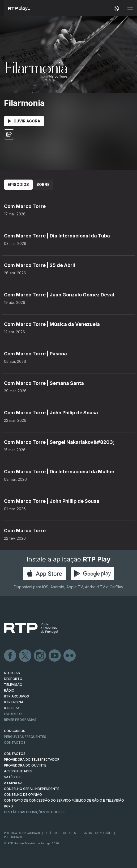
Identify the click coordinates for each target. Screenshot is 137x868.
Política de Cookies (60, 833)
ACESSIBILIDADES (18, 771)
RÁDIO (9, 690)
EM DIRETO (13, 714)
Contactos (15, 743)
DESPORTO (13, 679)
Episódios (18, 184)
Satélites (13, 777)
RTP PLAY (12, 708)
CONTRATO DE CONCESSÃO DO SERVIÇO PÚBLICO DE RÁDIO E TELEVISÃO (64, 800)
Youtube (55, 656)
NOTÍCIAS (12, 673)
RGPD (8, 806)
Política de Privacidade (22, 833)
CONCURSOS (15, 731)
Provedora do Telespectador (32, 759)
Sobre (43, 184)
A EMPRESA (13, 783)
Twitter (25, 656)
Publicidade (13, 837)
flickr (70, 656)
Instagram (40, 656)
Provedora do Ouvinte (25, 765)
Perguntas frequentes (25, 737)
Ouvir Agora (24, 121)
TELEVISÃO (13, 685)
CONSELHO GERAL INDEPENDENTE (32, 789)
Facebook (10, 656)
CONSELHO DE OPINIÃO (23, 795)
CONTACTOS (15, 754)
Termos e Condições (96, 833)
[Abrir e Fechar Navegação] (130, 9)
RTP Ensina (14, 702)
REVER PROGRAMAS (20, 720)
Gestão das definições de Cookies (35, 812)
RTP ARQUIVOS (16, 696)
